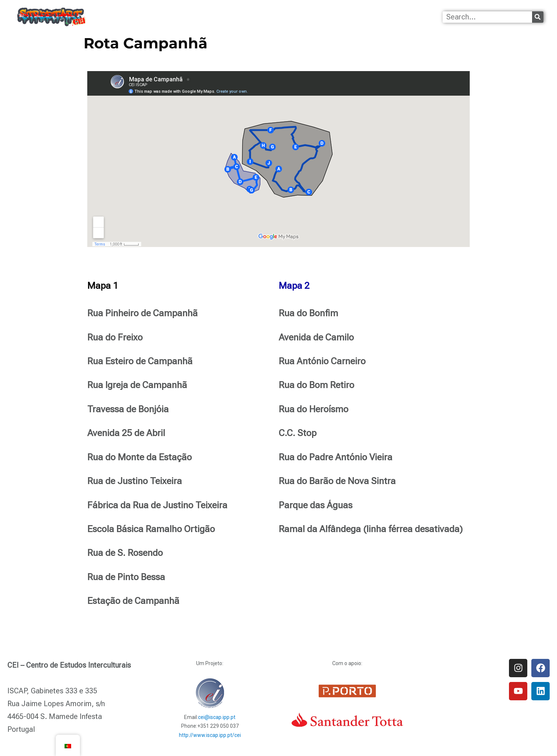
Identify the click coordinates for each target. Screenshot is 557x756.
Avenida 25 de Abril (126, 433)
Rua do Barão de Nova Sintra (337, 481)
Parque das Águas (316, 505)
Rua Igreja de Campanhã (137, 385)
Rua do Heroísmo (314, 409)
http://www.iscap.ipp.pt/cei (210, 735)
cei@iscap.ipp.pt (217, 717)
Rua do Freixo (115, 337)
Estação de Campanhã (133, 601)
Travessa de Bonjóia (128, 409)
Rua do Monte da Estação (140, 457)
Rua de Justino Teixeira (135, 481)
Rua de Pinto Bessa (126, 577)
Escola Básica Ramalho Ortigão (151, 529)
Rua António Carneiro (322, 361)
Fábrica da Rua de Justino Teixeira (157, 505)
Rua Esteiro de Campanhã (140, 361)
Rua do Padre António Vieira (336, 457)
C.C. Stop (298, 433)
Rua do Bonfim (308, 313)
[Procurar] (538, 17)
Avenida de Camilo (316, 337)
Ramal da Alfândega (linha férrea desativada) (371, 529)
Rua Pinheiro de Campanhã (142, 313)
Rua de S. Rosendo (125, 553)
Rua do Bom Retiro (316, 385)
